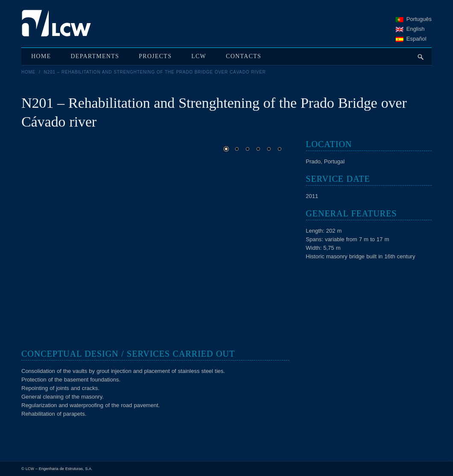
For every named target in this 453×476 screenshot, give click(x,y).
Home (28, 72)
